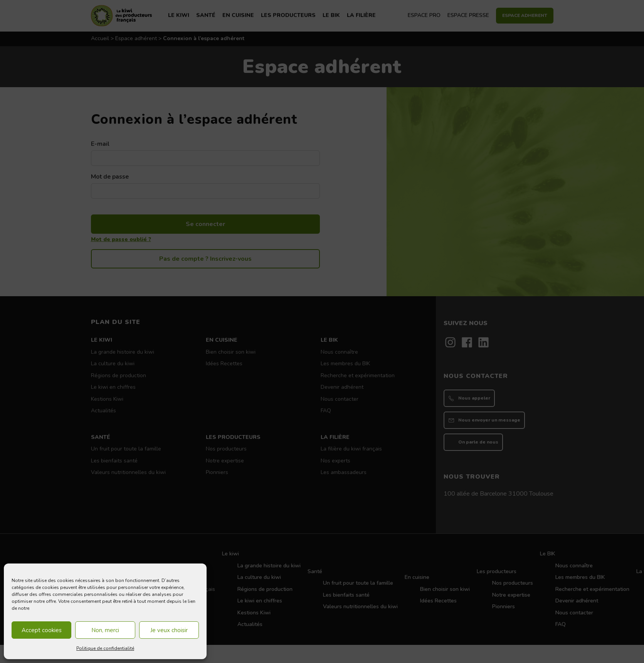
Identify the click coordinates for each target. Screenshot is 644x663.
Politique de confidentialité (105, 648)
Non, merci (105, 630)
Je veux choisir (169, 630)
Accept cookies (42, 630)
